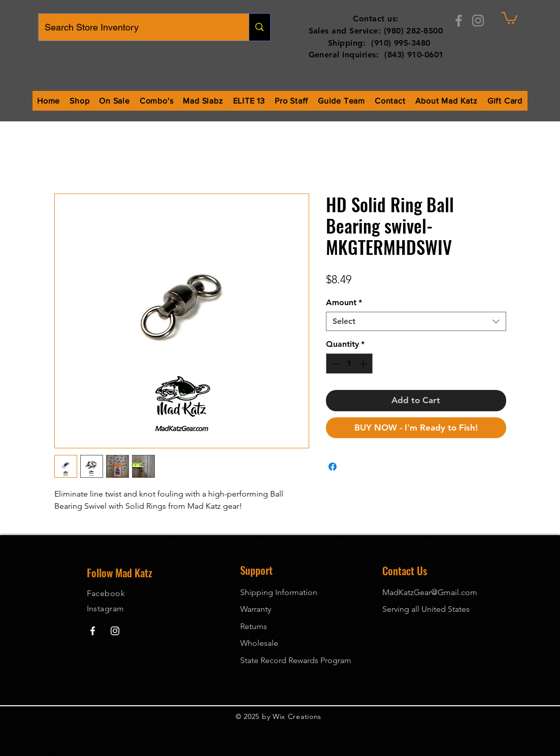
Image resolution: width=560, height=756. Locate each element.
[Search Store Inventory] (136, 27)
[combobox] (416, 321)
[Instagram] (478, 21)
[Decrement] (335, 364)
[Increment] (364, 364)
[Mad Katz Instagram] (115, 631)
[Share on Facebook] (333, 467)
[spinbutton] (349, 364)
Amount (344, 302)
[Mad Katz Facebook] (93, 631)
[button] (509, 17)
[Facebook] (459, 21)
